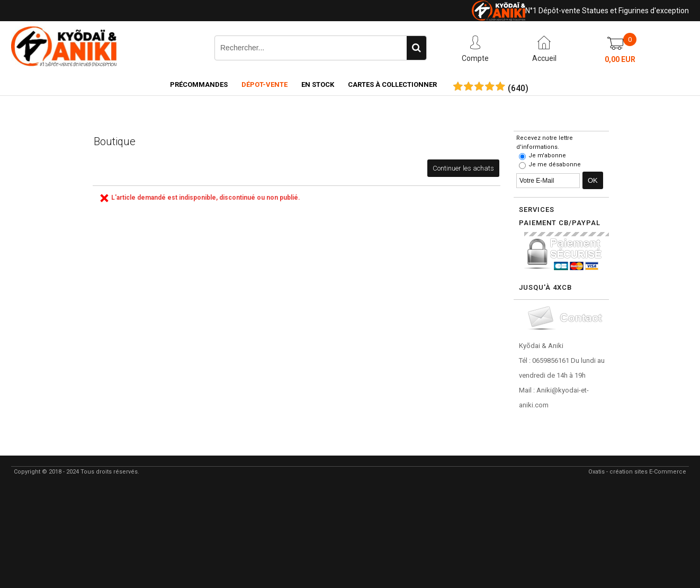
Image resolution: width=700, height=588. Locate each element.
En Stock (318, 84)
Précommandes (199, 84)
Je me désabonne (555, 164)
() (518, 88)
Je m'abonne (547, 155)
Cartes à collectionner (392, 84)
